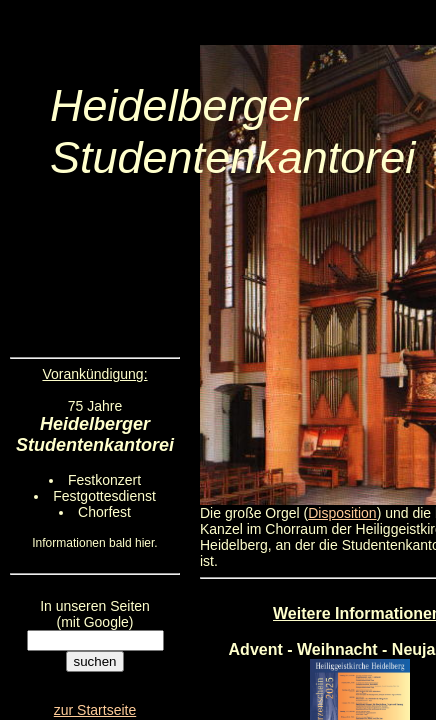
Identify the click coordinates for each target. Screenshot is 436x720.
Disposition (342, 513)
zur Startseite (95, 710)
